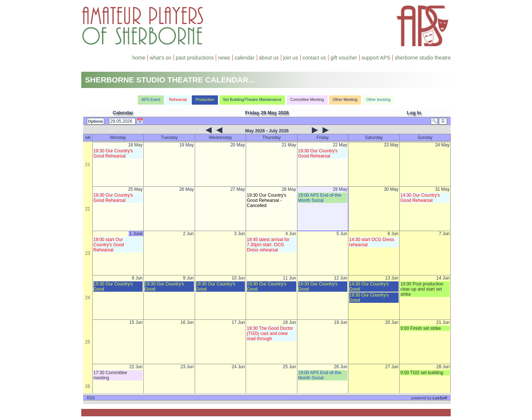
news (224, 58)
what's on (161, 58)
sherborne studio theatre (423, 58)
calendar (245, 58)
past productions (195, 58)
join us (290, 58)
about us (269, 58)
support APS (376, 58)
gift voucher (344, 58)
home (139, 58)
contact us (314, 58)
